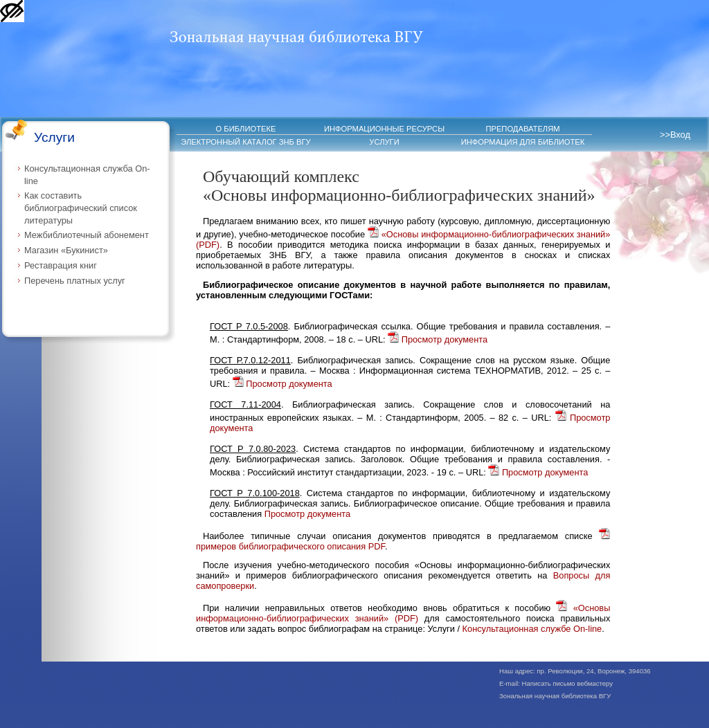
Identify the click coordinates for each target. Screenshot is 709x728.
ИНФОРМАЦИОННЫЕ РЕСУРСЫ (384, 129)
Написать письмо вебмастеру (568, 683)
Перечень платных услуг (75, 281)
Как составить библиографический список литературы (81, 208)
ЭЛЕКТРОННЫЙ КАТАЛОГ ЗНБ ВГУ (245, 142)
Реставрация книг (61, 265)
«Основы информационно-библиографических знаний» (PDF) (403, 613)
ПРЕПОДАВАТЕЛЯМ (522, 129)
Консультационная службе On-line (532, 629)
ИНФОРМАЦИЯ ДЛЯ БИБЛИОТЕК (523, 142)
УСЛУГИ (384, 142)
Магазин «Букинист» (66, 250)
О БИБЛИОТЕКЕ (246, 129)
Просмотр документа (438, 339)
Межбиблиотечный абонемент (87, 235)
